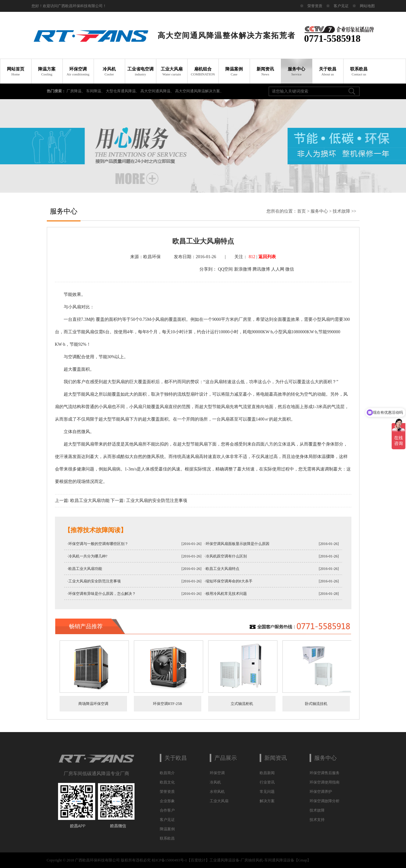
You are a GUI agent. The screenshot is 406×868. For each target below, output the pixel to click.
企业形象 (167, 801)
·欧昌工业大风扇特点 (222, 569)
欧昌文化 (167, 782)
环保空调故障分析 (325, 801)
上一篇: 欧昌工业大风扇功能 (82, 501)
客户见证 (341, 6)
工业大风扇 (172, 71)
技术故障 (341, 211)
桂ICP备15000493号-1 (169, 860)
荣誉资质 (315, 6)
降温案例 (234, 71)
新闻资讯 (265, 71)
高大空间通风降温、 (158, 91)
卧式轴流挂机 (316, 704)
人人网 (278, 269)
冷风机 (109, 71)
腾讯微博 (261, 269)
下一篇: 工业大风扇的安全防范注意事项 (149, 501)
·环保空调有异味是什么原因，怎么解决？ (102, 594)
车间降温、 (96, 91)
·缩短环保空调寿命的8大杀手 (229, 581)
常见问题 (267, 792)
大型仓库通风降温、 (123, 91)
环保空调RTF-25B (167, 704)
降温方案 (47, 71)
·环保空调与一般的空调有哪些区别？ (98, 544)
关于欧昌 (328, 71)
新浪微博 (243, 269)
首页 (301, 211)
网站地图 (367, 6)
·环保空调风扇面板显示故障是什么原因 (237, 544)
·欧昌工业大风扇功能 (85, 569)
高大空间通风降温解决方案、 (199, 91)
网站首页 (16, 71)
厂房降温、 (76, 91)
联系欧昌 (359, 71)
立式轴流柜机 (242, 704)
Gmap (303, 860)
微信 (290, 269)
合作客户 (167, 810)
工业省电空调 (140, 71)
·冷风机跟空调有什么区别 (226, 556)
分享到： (208, 269)
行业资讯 (267, 782)
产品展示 (226, 758)
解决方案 (267, 801)
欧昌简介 (167, 773)
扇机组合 (203, 71)
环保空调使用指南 (325, 782)
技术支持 (317, 820)
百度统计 (198, 860)
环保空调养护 (321, 792)
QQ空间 (225, 269)
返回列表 (267, 257)
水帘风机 (217, 792)
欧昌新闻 (267, 773)
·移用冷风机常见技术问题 (226, 594)
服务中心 (296, 71)
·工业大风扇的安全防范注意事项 (94, 581)
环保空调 (78, 71)
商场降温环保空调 (93, 704)
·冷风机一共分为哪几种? (87, 556)
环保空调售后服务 (325, 773)
